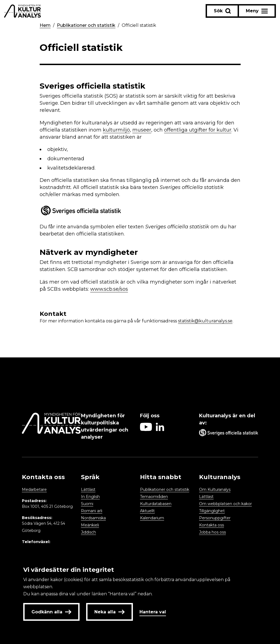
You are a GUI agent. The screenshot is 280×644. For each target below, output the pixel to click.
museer (142, 130)
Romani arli (92, 511)
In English (90, 497)
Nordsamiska (93, 518)
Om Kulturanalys (215, 489)
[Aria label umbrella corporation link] (229, 434)
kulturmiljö (116, 130)
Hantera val (153, 612)
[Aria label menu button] (257, 11)
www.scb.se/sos (109, 289)
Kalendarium (152, 518)
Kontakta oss (212, 525)
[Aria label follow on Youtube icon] (146, 429)
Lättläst (88, 489)
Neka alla (110, 612)
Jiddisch (88, 532)
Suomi (87, 504)
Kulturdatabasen (156, 504)
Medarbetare (34, 489)
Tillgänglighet (212, 511)
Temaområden (154, 497)
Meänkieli (90, 525)
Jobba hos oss (212, 532)
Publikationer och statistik (86, 25)
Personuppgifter (215, 518)
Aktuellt (147, 511)
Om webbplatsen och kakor (225, 504)
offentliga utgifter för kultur (198, 130)
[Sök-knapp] (222, 11)
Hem (45, 25)
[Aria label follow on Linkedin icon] (160, 429)
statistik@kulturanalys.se (205, 321)
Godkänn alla (51, 612)
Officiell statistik (139, 25)
